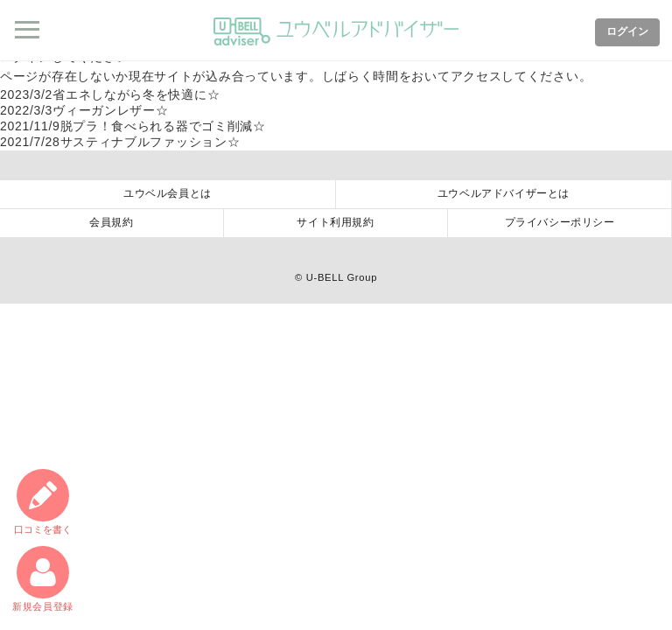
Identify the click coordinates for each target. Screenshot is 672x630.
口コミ (43, 502)
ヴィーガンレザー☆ (84, 110)
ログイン (627, 31)
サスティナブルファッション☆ (120, 142)
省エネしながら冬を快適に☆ (110, 94)
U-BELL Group (342, 277)
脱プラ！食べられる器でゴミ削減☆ (133, 126)
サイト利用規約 (335, 222)
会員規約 (111, 222)
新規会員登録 (43, 579)
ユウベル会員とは (168, 193)
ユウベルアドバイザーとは (504, 193)
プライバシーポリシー (560, 222)
